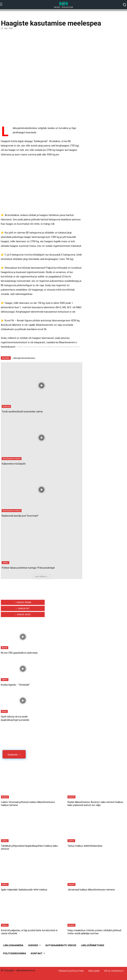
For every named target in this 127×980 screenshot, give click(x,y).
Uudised (6, 406)
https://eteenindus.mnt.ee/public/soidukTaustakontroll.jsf (48, 347)
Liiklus (5, 563)
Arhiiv (4, 711)
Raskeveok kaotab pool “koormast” (20, 516)
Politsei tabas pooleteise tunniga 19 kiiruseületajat (28, 568)
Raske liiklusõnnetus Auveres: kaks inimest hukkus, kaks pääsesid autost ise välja (96, 804)
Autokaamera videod (12, 459)
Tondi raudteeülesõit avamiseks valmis (22, 412)
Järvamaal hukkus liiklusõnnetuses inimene (91, 890)
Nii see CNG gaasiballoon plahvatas (19, 653)
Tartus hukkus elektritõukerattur (85, 846)
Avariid (5, 797)
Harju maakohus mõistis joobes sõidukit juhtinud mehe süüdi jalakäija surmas (94, 932)
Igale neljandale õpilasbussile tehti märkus (24, 890)
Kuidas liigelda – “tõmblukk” (15, 685)
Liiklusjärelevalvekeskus (24, 358)
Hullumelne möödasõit (14, 464)
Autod (5, 648)
